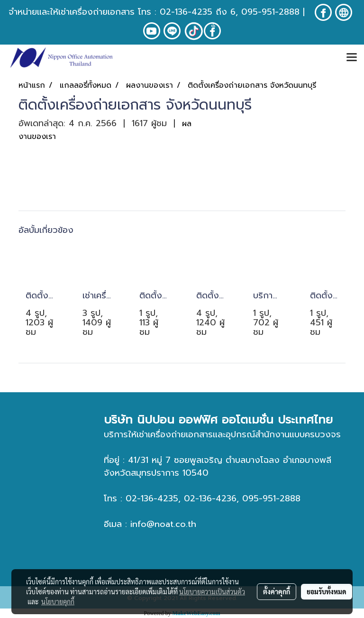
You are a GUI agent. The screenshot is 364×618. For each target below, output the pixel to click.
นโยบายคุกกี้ (58, 601)
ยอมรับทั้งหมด (327, 591)
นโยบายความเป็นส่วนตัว (212, 591)
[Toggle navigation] (352, 58)
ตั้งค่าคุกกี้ (277, 591)
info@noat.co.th (163, 524)
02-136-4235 (186, 12)
